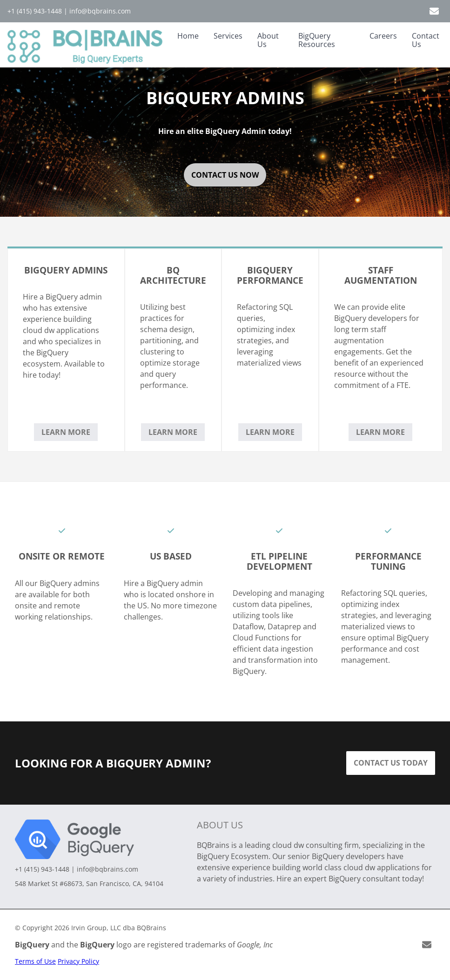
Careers (383, 36)
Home (188, 36)
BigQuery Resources (317, 40)
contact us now (225, 175)
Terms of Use (35, 961)
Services (228, 36)
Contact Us (426, 40)
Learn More (66, 432)
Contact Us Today (391, 763)
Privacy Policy (78, 961)
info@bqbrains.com (100, 11)
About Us (268, 40)
